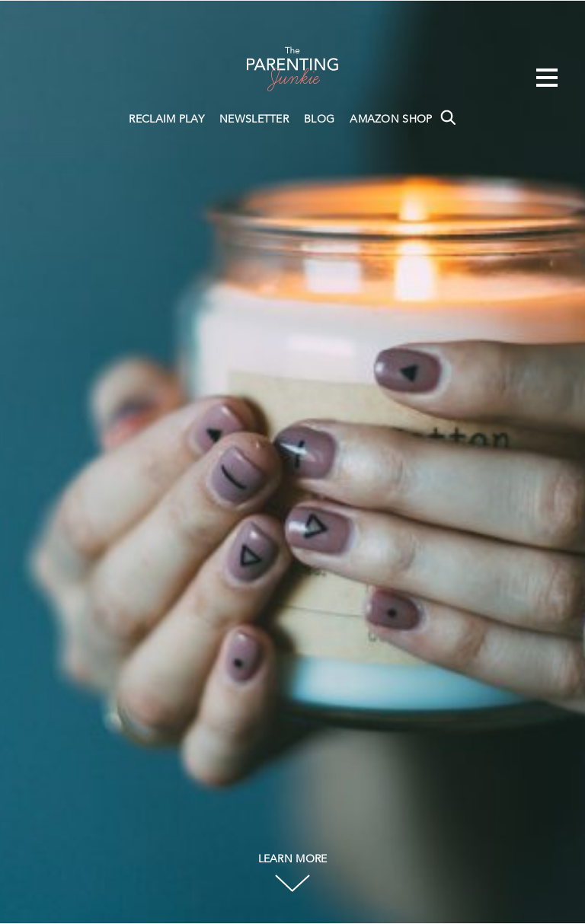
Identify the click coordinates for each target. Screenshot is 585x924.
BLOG (319, 119)
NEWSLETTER (254, 119)
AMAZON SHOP (391, 119)
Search (448, 117)
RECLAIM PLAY (166, 119)
